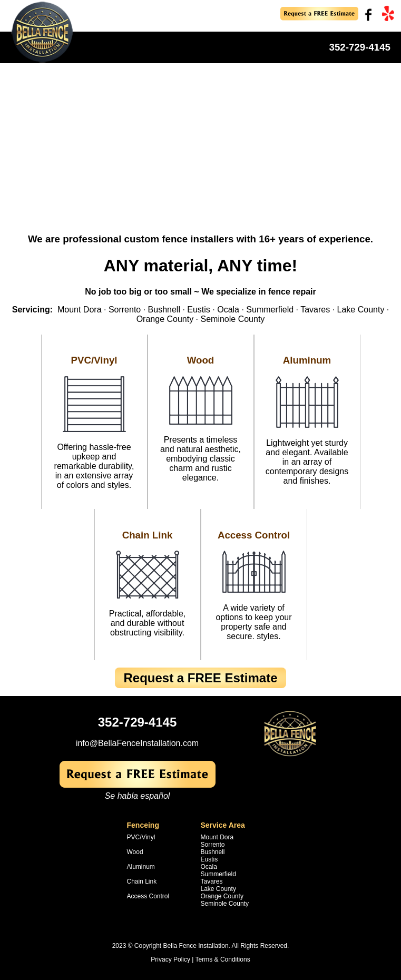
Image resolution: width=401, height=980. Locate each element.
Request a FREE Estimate (200, 678)
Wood (201, 360)
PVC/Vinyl (94, 360)
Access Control (254, 535)
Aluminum (307, 360)
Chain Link (148, 535)
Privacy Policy (170, 959)
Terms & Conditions (223, 959)
